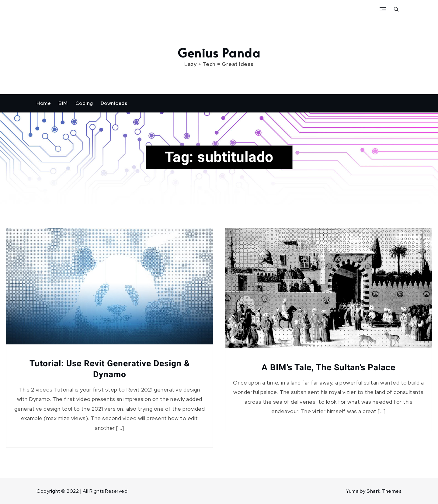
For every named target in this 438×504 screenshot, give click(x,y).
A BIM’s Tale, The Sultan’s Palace (328, 367)
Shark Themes (384, 491)
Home (44, 103)
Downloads (114, 103)
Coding (84, 103)
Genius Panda (219, 52)
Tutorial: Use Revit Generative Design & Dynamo (110, 369)
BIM (63, 103)
